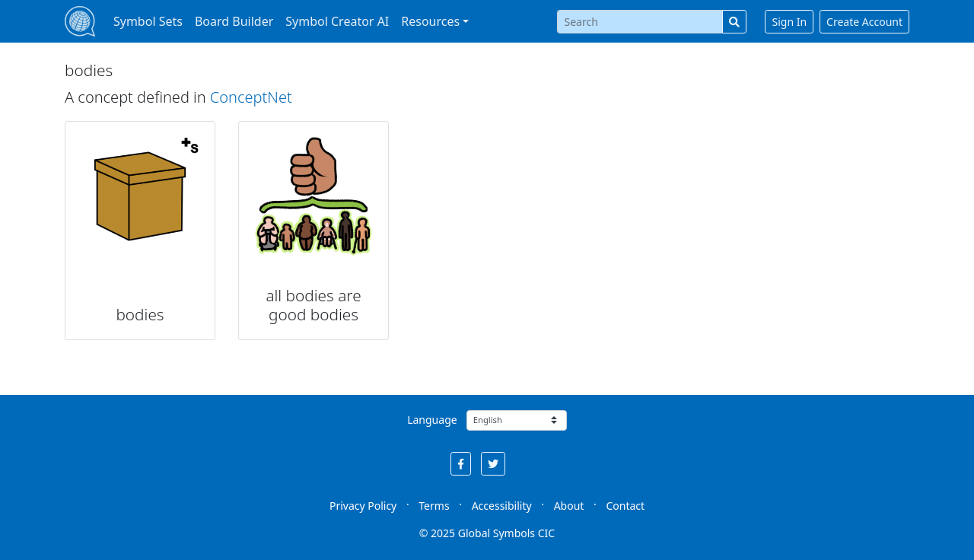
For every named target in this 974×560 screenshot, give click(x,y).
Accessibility (502, 506)
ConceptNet (251, 97)
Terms (434, 506)
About (569, 506)
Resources (430, 21)
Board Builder (234, 21)
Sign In (789, 22)
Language (432, 420)
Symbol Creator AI (337, 21)
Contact (625, 506)
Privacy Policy (363, 506)
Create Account (864, 22)
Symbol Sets (148, 21)
